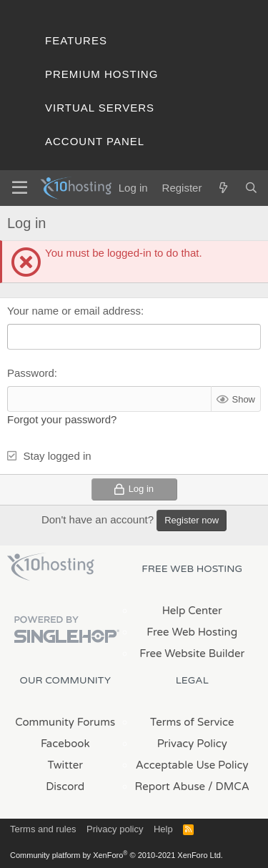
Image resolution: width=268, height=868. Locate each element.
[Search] (251, 188)
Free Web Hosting (192, 632)
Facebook (65, 744)
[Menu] (20, 188)
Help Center (192, 611)
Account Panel (95, 141)
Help (163, 829)
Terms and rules (43, 829)
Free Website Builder (192, 654)
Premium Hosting (101, 74)
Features (76, 40)
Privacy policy (115, 829)
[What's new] (223, 188)
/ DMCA (229, 786)
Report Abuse (170, 786)
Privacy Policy (192, 744)
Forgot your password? (62, 419)
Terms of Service (192, 722)
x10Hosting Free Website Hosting (51, 567)
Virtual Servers (100, 108)
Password (31, 373)
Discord (65, 786)
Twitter (65, 765)
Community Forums (65, 722)
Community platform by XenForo (116, 855)
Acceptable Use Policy (192, 765)
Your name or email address (74, 311)
